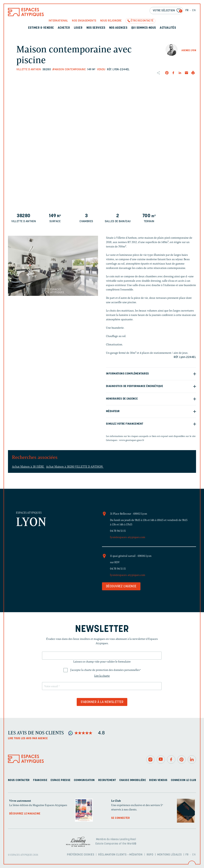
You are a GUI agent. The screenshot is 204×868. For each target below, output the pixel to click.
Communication (84, 780)
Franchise (40, 780)
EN (194, 10)
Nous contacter (19, 780)
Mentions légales (169, 855)
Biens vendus (158, 780)
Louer (78, 28)
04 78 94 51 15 (118, 531)
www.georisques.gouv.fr (132, 440)
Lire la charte (102, 676)
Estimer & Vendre (41, 28)
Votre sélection (168, 11)
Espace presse (60, 780)
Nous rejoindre (111, 21)
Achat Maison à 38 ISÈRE (28, 467)
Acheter (64, 28)
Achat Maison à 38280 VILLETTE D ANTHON (75, 467)
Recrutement (107, 780)
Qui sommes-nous (144, 28)
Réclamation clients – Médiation (120, 855)
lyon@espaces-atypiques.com (128, 537)
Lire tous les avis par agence (28, 738)
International (58, 21)
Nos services (96, 28)
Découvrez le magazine (25, 814)
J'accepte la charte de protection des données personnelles (106, 670)
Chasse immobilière (133, 780)
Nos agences (118, 28)
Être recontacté (142, 21)
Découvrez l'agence (121, 586)
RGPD (150, 855)
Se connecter (120, 818)
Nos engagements (84, 21)
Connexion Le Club (183, 780)
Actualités (168, 28)
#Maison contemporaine (69, 70)
